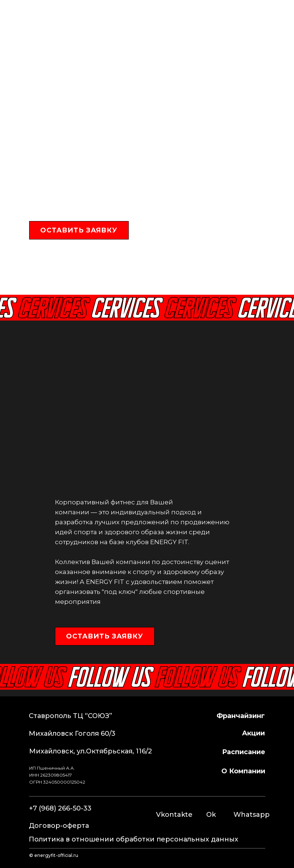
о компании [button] (243, 771)
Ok (211, 815)
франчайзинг (241, 716)
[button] (79, 230)
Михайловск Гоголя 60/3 (72, 734)
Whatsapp (252, 815)
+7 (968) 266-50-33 (128, 19)
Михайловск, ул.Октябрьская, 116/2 (91, 751)
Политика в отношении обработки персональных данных (134, 839)
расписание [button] (244, 752)
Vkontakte (174, 815)
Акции (253, 733)
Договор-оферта (59, 826)
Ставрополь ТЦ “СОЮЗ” (70, 716)
